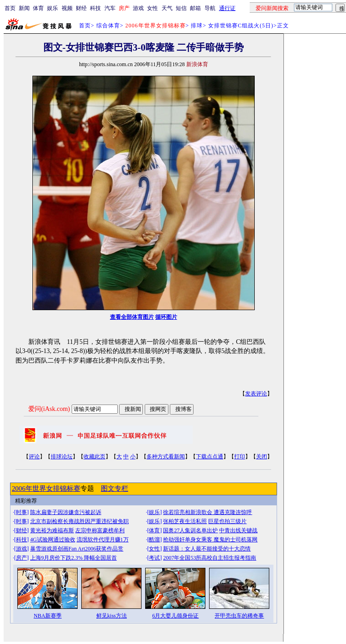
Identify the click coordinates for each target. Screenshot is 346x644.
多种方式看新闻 (166, 457)
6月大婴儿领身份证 (175, 616)
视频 (67, 8)
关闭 (262, 457)
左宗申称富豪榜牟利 (100, 530)
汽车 (110, 8)
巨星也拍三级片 (227, 521)
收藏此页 (94, 457)
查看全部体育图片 (132, 317)
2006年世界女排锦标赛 (46, 488)
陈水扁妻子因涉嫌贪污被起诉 (66, 512)
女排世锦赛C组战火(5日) (241, 26)
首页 (10, 8)
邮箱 (195, 8)
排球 (197, 26)
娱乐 (52, 8)
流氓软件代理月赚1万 (103, 540)
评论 (34, 457)
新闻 (24, 8)
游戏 (138, 8)
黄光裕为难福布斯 (52, 530)
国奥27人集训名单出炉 (190, 530)
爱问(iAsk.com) (49, 409)
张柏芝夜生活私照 (185, 521)
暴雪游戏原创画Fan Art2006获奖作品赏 (77, 549)
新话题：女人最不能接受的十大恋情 (207, 549)
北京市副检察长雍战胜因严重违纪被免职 (79, 521)
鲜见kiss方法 (112, 616)
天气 (167, 8)
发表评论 (256, 394)
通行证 (227, 8)
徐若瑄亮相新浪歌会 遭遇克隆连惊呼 (207, 512)
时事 (21, 512)
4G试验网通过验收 (53, 540)
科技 (95, 8)
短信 (181, 8)
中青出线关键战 (238, 530)
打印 (240, 457)
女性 (152, 8)
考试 (154, 558)
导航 (210, 8)
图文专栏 (115, 488)
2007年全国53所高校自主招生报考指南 (210, 558)
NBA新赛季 (48, 616)
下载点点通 (210, 457)
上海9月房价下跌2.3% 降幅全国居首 (73, 558)
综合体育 (108, 26)
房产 (21, 558)
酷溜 (154, 540)
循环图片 (166, 317)
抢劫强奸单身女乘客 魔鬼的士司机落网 (210, 540)
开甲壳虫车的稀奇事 (239, 616)
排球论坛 (62, 457)
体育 (38, 8)
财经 (81, 8)
